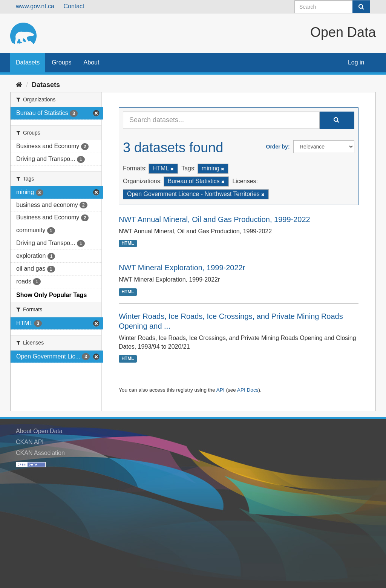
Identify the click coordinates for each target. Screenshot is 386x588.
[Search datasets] (332, 7)
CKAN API (30, 442)
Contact (74, 6)
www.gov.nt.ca (35, 6)
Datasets (28, 62)
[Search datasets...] (221, 120)
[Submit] (361, 7)
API (221, 390)
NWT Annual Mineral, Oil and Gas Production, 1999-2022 (214, 219)
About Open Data (39, 431)
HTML (128, 243)
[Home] (19, 85)
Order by (277, 147)
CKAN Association (40, 453)
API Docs (248, 390)
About (92, 62)
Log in (356, 62)
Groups (61, 62)
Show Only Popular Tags (51, 295)
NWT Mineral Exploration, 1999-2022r (182, 268)
